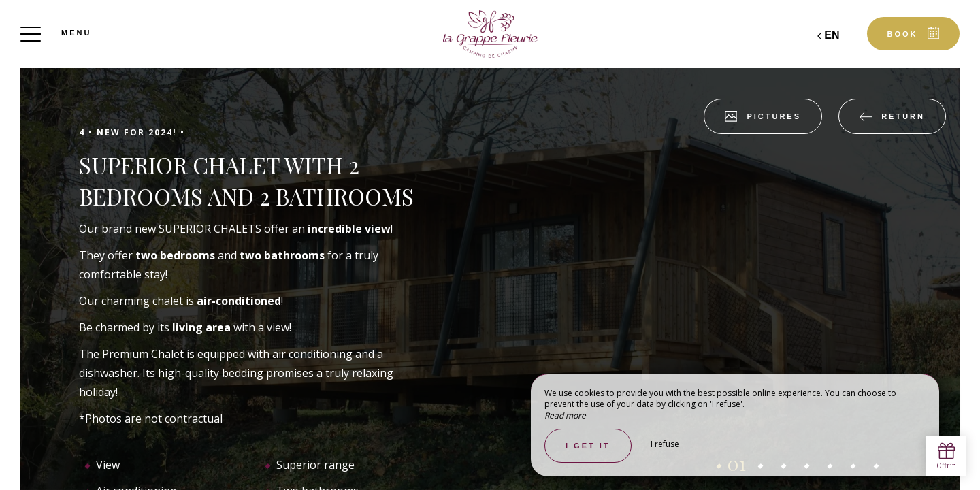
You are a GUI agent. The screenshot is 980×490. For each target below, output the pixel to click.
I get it (588, 446)
